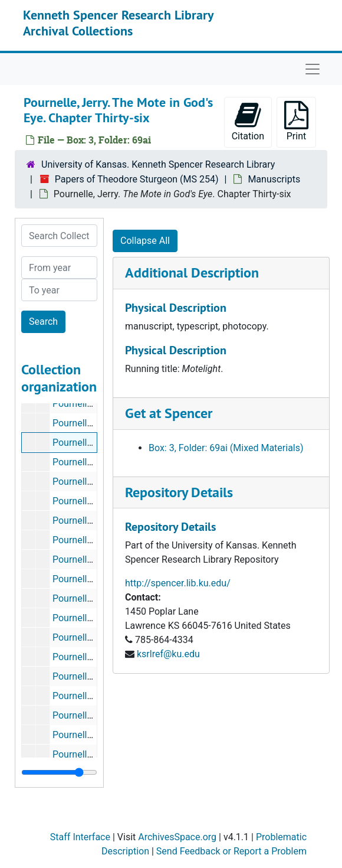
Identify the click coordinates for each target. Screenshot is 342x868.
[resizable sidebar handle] (59, 772)
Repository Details (179, 492)
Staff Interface (80, 837)
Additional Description (192, 273)
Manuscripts (274, 179)
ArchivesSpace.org (177, 837)
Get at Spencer (169, 413)
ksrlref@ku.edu (168, 654)
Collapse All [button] (145, 241)
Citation (248, 121)
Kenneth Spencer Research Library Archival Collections (118, 22)
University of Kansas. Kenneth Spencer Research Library (158, 164)
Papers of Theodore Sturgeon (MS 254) (137, 179)
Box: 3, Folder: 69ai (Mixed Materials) (226, 448)
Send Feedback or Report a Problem (231, 851)
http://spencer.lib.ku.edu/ (178, 583)
